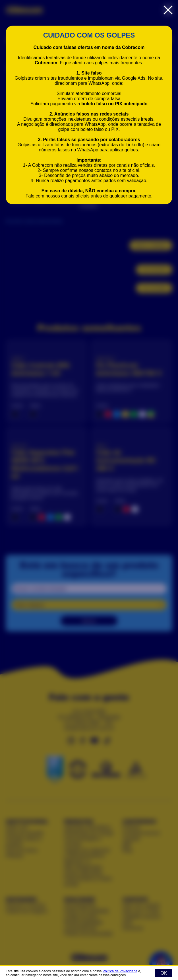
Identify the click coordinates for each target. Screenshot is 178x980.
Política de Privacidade (120, 971)
